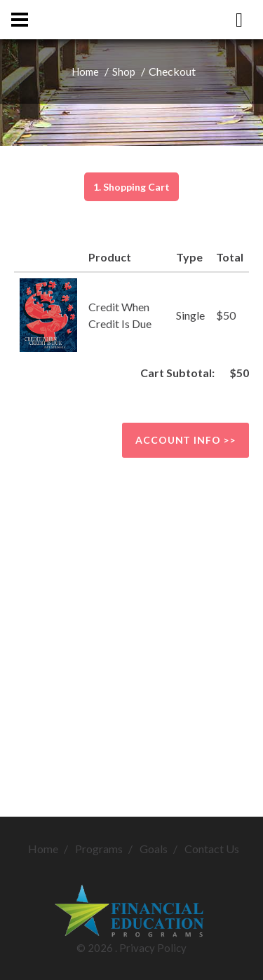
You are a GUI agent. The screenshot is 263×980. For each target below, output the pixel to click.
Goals (154, 849)
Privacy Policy (153, 948)
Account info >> (186, 440)
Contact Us (212, 849)
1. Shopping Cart (131, 187)
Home (85, 72)
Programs (99, 849)
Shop (124, 72)
